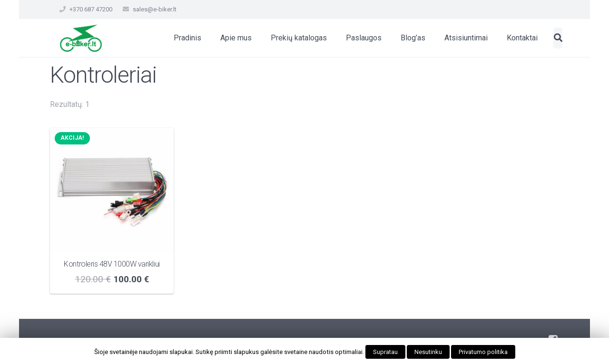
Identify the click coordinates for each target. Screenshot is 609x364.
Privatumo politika (483, 352)
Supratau (385, 352)
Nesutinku (428, 352)
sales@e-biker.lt (155, 9)
